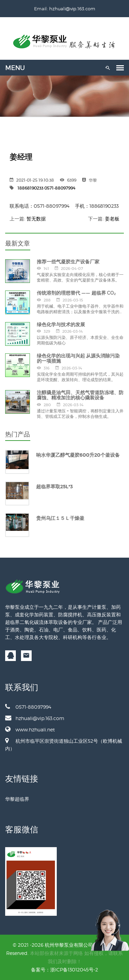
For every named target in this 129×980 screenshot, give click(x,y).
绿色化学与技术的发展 (61, 324)
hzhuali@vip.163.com (72, 9)
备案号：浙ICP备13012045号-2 (64, 970)
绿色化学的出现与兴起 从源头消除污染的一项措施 (78, 358)
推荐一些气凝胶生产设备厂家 (68, 262)
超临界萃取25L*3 (55, 487)
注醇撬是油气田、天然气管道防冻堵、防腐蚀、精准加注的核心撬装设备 (80, 395)
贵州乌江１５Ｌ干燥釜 (60, 518)
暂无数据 (36, 219)
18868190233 (30, 188)
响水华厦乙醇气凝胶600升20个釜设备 (78, 455)
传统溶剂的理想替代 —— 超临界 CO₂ (76, 293)
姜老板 (112, 219)
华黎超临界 (17, 799)
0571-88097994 (60, 188)
